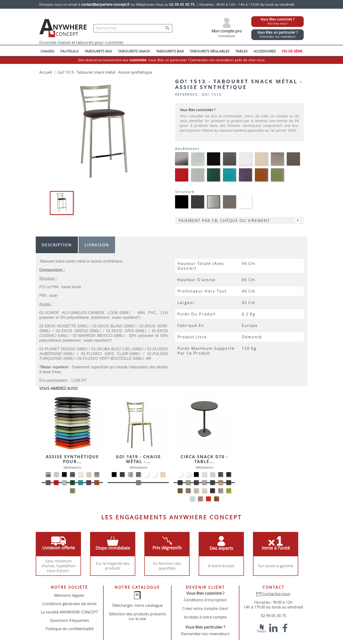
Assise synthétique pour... (72, 459)
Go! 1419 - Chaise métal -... (138, 459)
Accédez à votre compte (205, 617)
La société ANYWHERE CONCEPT (69, 612)
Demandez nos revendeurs (205, 634)
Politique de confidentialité (70, 629)
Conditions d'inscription (205, 600)
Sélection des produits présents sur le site (137, 616)
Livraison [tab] (97, 245)
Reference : (188, 94)
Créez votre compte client (205, 608)
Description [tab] (57, 245)
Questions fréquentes (70, 620)
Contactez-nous (276, 594)
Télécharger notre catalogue (137, 605)
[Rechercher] (133, 28)
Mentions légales (69, 595)
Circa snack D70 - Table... (204, 459)
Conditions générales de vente (69, 604)
